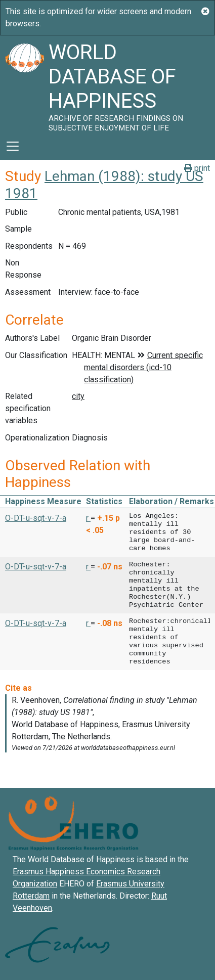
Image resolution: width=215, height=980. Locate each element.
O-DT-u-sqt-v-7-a (36, 518)
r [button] (88, 518)
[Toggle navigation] (13, 146)
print (197, 168)
